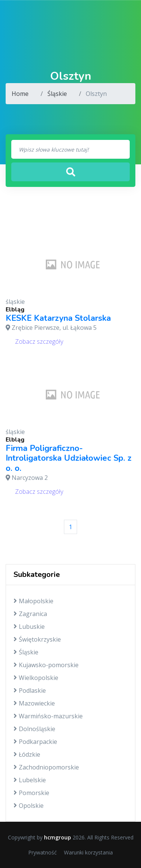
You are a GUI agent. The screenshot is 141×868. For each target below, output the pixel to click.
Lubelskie (30, 780)
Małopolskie (33, 601)
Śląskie (57, 94)
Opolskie (29, 806)
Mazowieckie (34, 703)
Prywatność (42, 852)
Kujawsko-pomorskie (46, 665)
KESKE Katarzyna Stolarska (58, 318)
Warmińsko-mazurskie (48, 716)
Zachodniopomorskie (46, 767)
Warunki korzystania (88, 852)
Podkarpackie (35, 742)
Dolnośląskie (34, 729)
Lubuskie (29, 627)
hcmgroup (58, 837)
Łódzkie (27, 754)
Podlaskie (30, 690)
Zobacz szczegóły (39, 341)
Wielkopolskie (36, 678)
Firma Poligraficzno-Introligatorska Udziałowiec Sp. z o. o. (69, 458)
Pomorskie (31, 793)
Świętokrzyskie (37, 639)
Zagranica (30, 614)
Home (20, 94)
